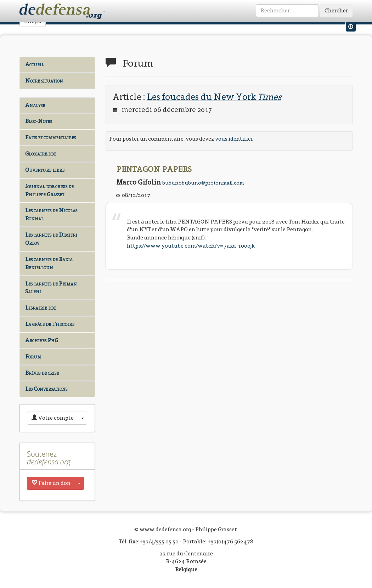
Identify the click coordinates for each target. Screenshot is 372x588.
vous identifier (234, 139)
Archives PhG (42, 340)
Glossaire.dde (41, 154)
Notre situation (44, 81)
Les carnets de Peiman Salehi (51, 288)
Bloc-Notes (38, 121)
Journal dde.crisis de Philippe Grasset (49, 190)
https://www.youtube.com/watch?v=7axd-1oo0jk (191, 246)
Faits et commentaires (50, 137)
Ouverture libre (45, 170)
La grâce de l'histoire (50, 324)
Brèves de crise (42, 373)
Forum (33, 357)
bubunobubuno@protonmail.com (203, 183)
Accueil (35, 64)
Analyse (35, 105)
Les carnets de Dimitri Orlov (51, 239)
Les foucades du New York (214, 97)
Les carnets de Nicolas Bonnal (51, 214)
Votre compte (53, 418)
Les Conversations (46, 389)
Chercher (336, 10)
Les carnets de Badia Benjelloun (49, 263)
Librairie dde (41, 308)
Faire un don (51, 483)
